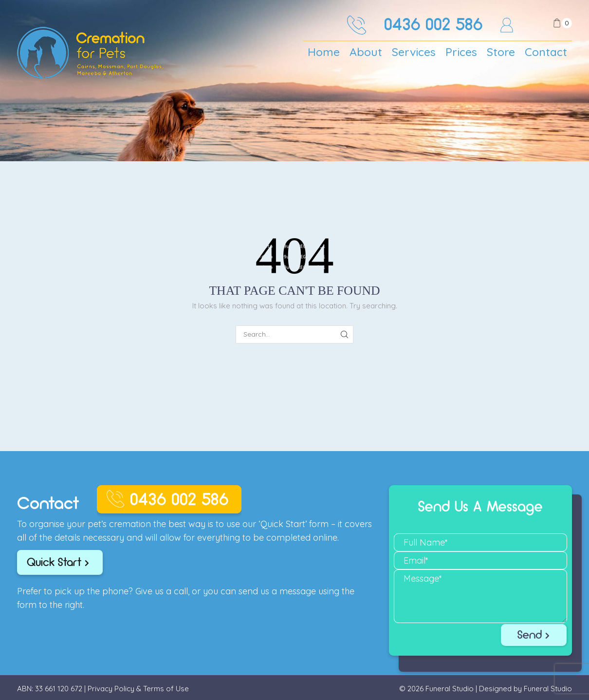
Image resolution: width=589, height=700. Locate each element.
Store (501, 52)
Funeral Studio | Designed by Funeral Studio (499, 689)
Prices (461, 52)
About (366, 52)
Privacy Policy (111, 689)
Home (324, 52)
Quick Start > (58, 562)
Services (414, 52)
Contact (546, 52)
